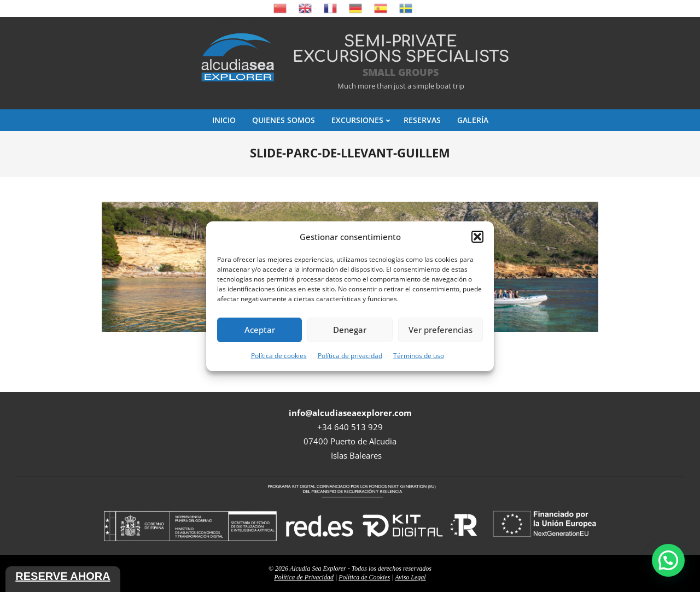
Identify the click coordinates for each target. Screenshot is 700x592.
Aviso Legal (410, 577)
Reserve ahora (63, 576)
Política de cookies (279, 356)
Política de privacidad (350, 356)
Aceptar (260, 330)
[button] (477, 237)
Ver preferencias (441, 330)
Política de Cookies (364, 577)
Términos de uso (419, 356)
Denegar (350, 330)
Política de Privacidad (304, 577)
